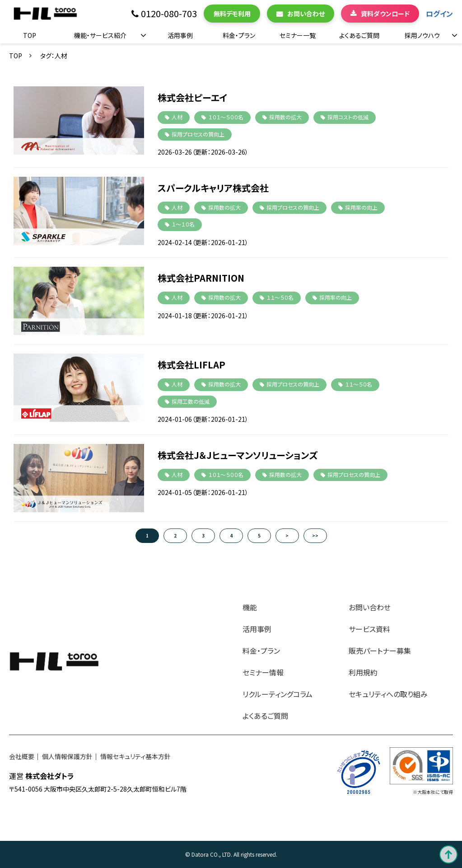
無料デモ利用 (232, 14)
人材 (177, 117)
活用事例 (180, 35)
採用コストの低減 (348, 117)
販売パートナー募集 (380, 651)
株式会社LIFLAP (191, 365)
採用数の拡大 (285, 117)
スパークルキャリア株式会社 (213, 188)
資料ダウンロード (385, 14)
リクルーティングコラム (278, 694)
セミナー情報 (263, 672)
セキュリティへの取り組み (388, 694)
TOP (30, 35)
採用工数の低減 (191, 401)
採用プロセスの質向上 (198, 134)
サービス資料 (369, 629)
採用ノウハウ (422, 35)
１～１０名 (183, 224)
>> (315, 535)
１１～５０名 (280, 297)
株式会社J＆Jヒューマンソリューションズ (238, 455)
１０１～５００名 (226, 117)
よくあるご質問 (359, 35)
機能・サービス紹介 (100, 35)
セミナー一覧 (298, 35)
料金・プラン (239, 35)
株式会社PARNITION (201, 278)
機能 (250, 607)
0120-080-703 (169, 14)
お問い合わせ (306, 14)
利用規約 (363, 672)
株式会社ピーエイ (193, 97)
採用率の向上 (361, 207)
